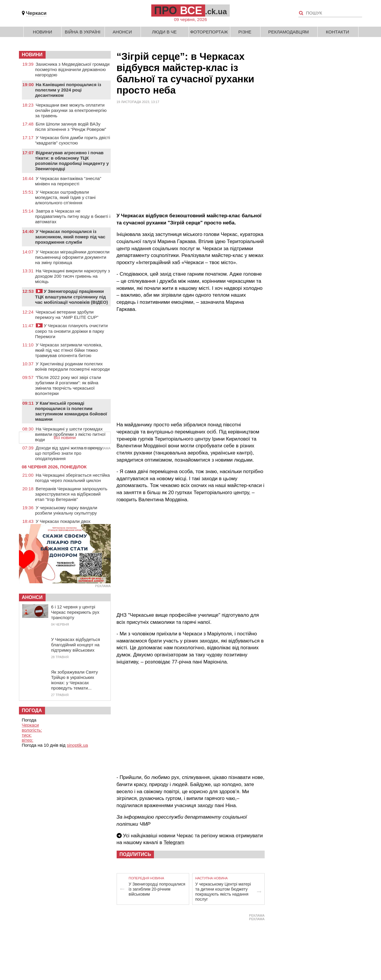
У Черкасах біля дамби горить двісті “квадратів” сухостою (73, 140)
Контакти (337, 32)
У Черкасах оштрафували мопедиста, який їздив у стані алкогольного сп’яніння (65, 197)
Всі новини (65, 437)
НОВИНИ (32, 55)
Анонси (122, 32)
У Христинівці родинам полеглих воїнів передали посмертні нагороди (73, 366)
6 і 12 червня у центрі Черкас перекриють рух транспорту (75, 612)
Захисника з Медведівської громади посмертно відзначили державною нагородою (73, 69)
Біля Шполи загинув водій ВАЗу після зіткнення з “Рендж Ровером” (71, 127)
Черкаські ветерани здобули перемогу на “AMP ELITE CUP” (67, 315)
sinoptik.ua (77, 745)
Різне (245, 32)
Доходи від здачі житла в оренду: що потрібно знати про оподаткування (70, 453)
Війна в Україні (83, 32)
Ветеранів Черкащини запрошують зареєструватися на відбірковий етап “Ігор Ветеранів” (71, 494)
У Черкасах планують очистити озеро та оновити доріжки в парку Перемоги (71, 331)
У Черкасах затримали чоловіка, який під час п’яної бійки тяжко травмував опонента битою (69, 350)
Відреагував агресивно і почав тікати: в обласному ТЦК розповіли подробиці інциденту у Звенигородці (72, 161)
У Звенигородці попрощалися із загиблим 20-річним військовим (157, 889)
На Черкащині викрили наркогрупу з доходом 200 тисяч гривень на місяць (73, 276)
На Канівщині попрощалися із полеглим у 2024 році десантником (68, 90)
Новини (42, 32)
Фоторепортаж (209, 32)
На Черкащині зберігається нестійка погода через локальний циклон (73, 478)
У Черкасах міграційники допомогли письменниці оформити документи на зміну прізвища (73, 257)
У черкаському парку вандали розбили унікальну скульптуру (66, 510)
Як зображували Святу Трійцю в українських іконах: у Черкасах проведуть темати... (75, 680)
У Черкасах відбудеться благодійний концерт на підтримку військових (76, 645)
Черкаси (36, 13)
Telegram (174, 842)
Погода (32, 710)
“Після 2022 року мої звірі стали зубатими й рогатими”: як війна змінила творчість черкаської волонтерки (68, 385)
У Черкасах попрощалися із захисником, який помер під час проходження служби (70, 237)
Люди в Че (164, 32)
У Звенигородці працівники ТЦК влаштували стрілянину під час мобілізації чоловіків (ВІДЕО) (72, 297)
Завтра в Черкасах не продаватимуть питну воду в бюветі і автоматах (73, 216)
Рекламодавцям (288, 32)
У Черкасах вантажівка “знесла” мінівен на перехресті (68, 181)
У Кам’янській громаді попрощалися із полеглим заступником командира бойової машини (71, 411)
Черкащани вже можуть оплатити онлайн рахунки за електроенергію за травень (71, 110)
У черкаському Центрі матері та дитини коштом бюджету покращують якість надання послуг (223, 892)
